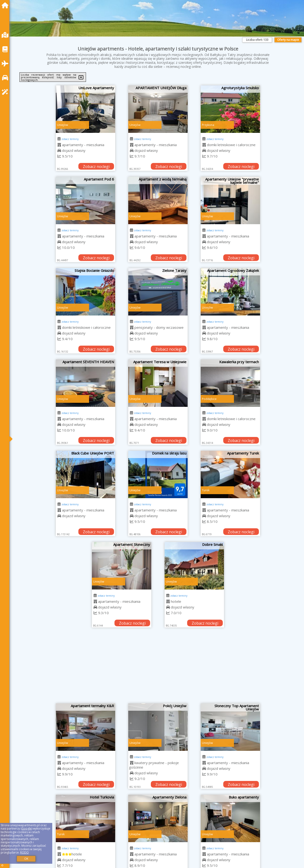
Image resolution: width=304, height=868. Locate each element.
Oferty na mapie (288, 40)
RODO (24, 852)
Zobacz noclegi (96, 167)
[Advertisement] (158, 668)
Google (27, 829)
